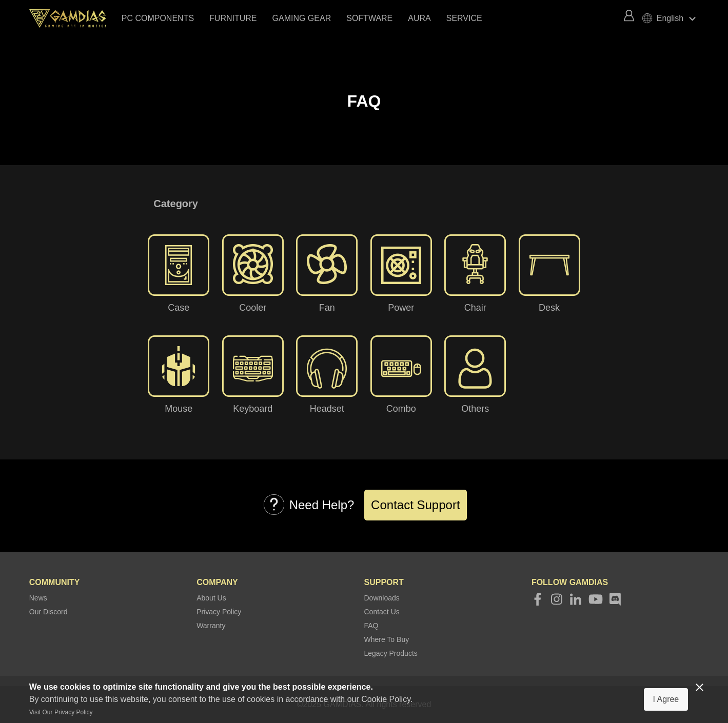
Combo (401, 409)
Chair (475, 308)
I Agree (666, 699)
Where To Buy (387, 639)
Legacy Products (391, 653)
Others (475, 409)
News (38, 598)
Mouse (179, 409)
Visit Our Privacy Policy (61, 712)
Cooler (253, 308)
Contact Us (382, 612)
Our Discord (48, 612)
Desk (549, 308)
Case (179, 308)
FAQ (371, 626)
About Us (211, 598)
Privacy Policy (219, 612)
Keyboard (253, 409)
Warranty (211, 626)
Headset (327, 409)
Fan (327, 308)
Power (401, 308)
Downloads (382, 598)
